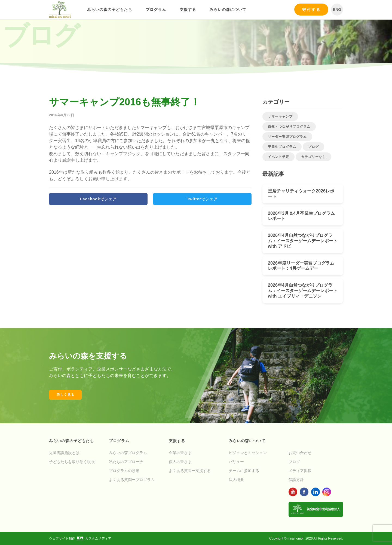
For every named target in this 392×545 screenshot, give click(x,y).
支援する (188, 10)
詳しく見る (65, 395)
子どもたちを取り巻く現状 (72, 462)
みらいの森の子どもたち (110, 10)
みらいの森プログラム (128, 453)
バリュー (236, 462)
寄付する (311, 10)
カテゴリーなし (313, 157)
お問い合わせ (300, 453)
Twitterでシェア (202, 199)
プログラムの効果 (124, 471)
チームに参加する (244, 471)
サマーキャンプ (280, 117)
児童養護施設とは (64, 453)
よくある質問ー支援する (190, 471)
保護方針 (296, 480)
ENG (337, 10)
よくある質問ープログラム (132, 480)
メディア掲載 (300, 471)
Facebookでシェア (98, 199)
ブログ (313, 147)
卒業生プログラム (282, 147)
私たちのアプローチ (126, 462)
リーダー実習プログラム (287, 137)
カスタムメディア (94, 538)
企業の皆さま (180, 453)
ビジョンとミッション (248, 453)
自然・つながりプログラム (289, 127)
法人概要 (236, 480)
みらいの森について (228, 10)
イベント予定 (278, 157)
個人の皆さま (180, 462)
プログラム (156, 10)
